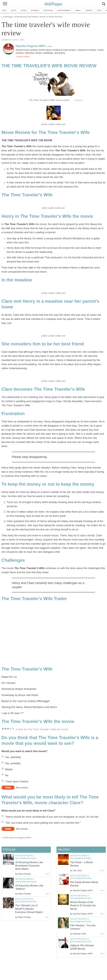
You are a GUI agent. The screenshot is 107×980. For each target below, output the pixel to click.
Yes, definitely (13, 757)
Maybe (9, 769)
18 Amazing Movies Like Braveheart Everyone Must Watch (29, 866)
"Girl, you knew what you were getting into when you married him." (43, 823)
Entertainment (64, 10)
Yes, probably (13, 763)
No (7, 775)
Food (99, 10)
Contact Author (23, 57)
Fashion (89, 10)
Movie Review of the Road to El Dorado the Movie (83, 906)
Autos (14, 10)
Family (78, 10)
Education (48, 10)
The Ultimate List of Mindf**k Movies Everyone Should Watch (29, 909)
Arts (4, 10)
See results (22, 788)
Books (24, 10)
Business (35, 10)
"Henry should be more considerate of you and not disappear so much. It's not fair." (52, 817)
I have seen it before (17, 782)
